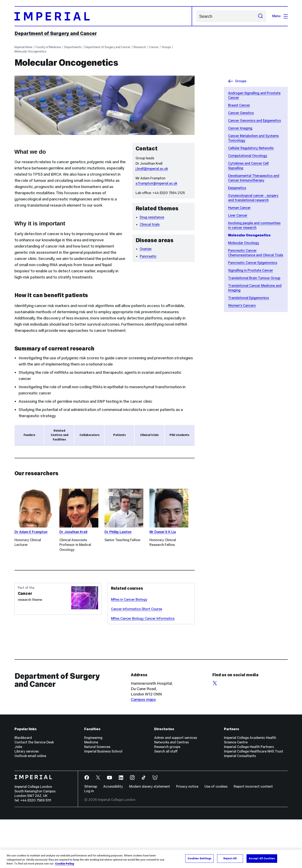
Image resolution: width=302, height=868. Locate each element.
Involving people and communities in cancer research (254, 225)
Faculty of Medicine (48, 47)
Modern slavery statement (150, 835)
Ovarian (146, 249)
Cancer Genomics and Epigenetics (254, 121)
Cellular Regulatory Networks (251, 148)
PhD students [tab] (179, 435)
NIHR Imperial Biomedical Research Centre (57, 469)
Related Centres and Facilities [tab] (60, 435)
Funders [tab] (29, 435)
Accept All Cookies (262, 858)
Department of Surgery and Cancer (56, 33)
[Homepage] (103, 16)
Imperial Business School (103, 800)
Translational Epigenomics (248, 298)
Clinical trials (150, 224)
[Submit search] (260, 16)
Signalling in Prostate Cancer (251, 270)
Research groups (167, 795)
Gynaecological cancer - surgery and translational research (253, 198)
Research (140, 47)
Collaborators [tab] (90, 435)
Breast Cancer (239, 105)
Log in (89, 840)
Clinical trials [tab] (149, 435)
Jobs (18, 795)
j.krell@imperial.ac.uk (152, 169)
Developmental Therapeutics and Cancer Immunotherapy (254, 178)
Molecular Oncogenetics (30, 51)
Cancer (154, 47)
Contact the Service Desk (34, 791)
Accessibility (113, 835)
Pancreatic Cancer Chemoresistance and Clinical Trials (256, 253)
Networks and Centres (171, 791)
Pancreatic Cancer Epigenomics (253, 263)
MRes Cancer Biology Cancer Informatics (143, 667)
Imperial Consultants (240, 804)
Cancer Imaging (240, 128)
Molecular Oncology (244, 243)
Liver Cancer (238, 215)
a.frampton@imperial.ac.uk (156, 183)
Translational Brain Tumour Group (254, 278)
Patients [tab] (120, 435)
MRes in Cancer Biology (129, 648)
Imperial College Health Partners (249, 795)
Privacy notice (187, 835)
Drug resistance (152, 217)
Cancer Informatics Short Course (137, 658)
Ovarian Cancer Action (39, 453)
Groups (166, 47)
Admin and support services (176, 786)
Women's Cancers (242, 305)
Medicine (91, 791)
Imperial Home (23, 47)
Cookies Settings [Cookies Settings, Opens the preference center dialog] (199, 858)
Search (196, 16)
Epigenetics (237, 188)
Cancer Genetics (241, 113)
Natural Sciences (97, 795)
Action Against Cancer (39, 461)
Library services (27, 800)
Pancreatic (148, 256)
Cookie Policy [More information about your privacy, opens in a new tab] (65, 864)
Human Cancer (239, 208)
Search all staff (166, 800)
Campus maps (143, 748)
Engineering (93, 786)
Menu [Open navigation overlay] (280, 16)
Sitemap (91, 835)
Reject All (230, 858)
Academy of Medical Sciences (46, 477)
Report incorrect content (253, 835)
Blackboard (23, 786)
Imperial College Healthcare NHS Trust (254, 800)
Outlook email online (30, 804)
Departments (73, 47)
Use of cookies (216, 835)
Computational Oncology (248, 156)
